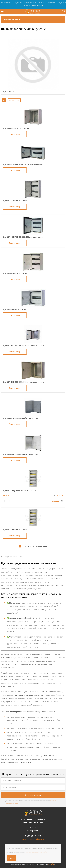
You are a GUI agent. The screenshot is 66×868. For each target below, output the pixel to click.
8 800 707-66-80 (33, 836)
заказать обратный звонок (33, 839)
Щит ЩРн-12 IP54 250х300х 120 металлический (23, 164)
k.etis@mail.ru (33, 831)
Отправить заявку (33, 795)
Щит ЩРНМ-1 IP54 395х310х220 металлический (23, 346)
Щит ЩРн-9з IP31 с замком (14, 309)
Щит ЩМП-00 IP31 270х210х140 (16, 128)
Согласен (11, 858)
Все (4, 100)
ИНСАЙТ (51, 864)
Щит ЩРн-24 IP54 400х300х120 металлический (23, 237)
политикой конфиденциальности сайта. (36, 852)
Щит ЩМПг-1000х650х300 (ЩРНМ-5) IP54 (20, 418)
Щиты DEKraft (14, 100)
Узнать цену (15, 134)
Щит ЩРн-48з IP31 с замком (15, 530)
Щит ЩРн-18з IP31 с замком (15, 201)
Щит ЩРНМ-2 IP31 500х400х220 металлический (23, 382)
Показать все (41, 546)
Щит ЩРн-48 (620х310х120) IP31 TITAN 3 (20, 491)
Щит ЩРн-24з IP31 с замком (15, 273)
